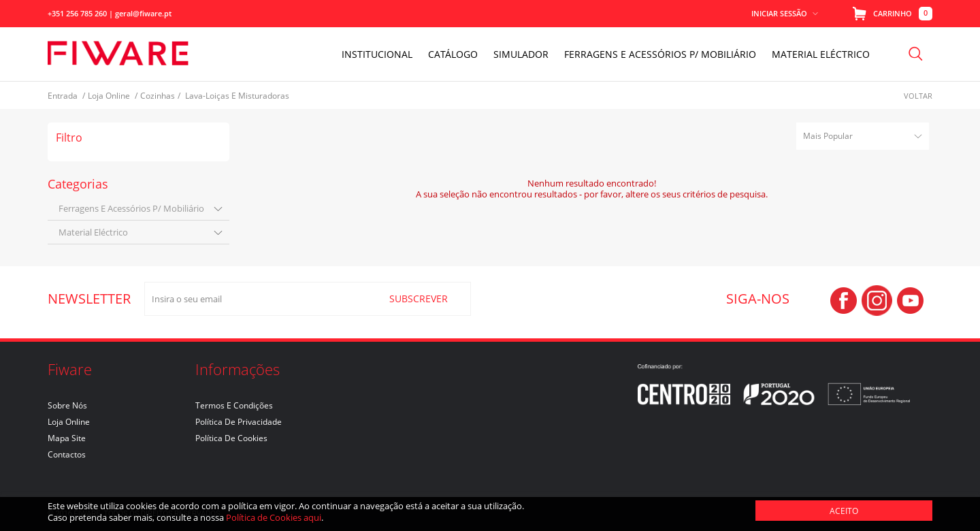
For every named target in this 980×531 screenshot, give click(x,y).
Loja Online (69, 422)
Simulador (521, 54)
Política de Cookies (231, 438)
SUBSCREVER (419, 299)
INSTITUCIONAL (377, 54)
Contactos (67, 454)
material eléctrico (93, 232)
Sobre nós (67, 405)
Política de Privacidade (239, 422)
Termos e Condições (234, 405)
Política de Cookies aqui (274, 517)
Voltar (918, 96)
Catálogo (453, 54)
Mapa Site (67, 438)
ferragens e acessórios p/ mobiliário (131, 208)
